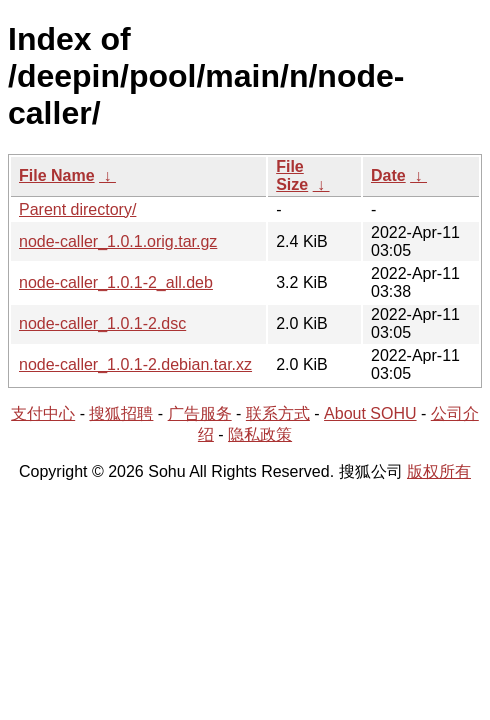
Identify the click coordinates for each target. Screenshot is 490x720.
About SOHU (370, 413)
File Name (57, 175)
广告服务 (200, 413)
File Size (292, 175)
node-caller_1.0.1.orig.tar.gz (118, 241)
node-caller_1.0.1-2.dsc (102, 323)
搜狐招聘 (121, 413)
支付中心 (43, 413)
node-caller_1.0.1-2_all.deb (116, 282)
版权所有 (439, 471)
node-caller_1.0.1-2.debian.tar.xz (135, 364)
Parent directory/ (77, 209)
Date (388, 175)
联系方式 (278, 413)
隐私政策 (260, 434)
